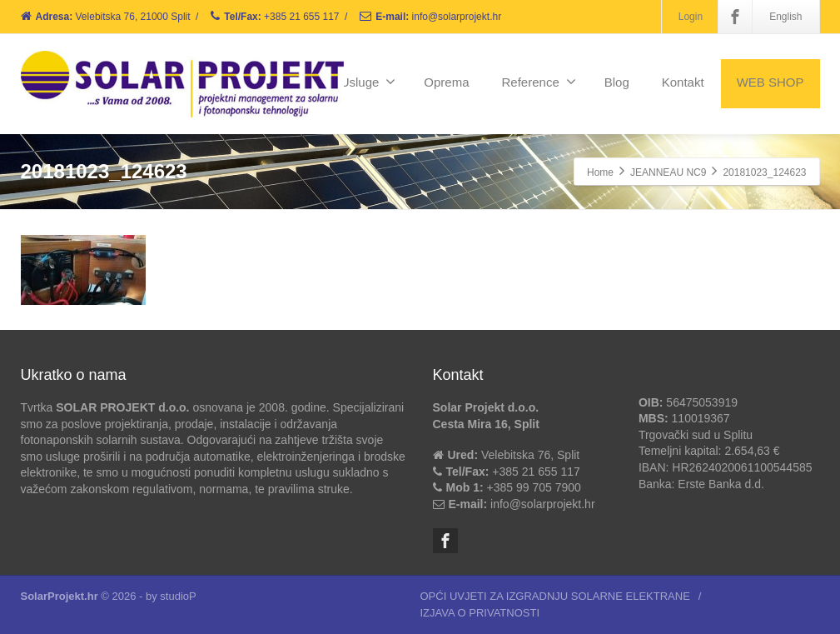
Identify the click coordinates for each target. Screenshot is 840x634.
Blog (617, 82)
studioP (178, 596)
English (785, 17)
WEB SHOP (770, 82)
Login (691, 17)
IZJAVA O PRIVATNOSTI (480, 613)
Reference (539, 82)
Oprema (446, 82)
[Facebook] (735, 17)
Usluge (368, 82)
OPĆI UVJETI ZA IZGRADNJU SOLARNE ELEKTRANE (555, 596)
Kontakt (683, 82)
